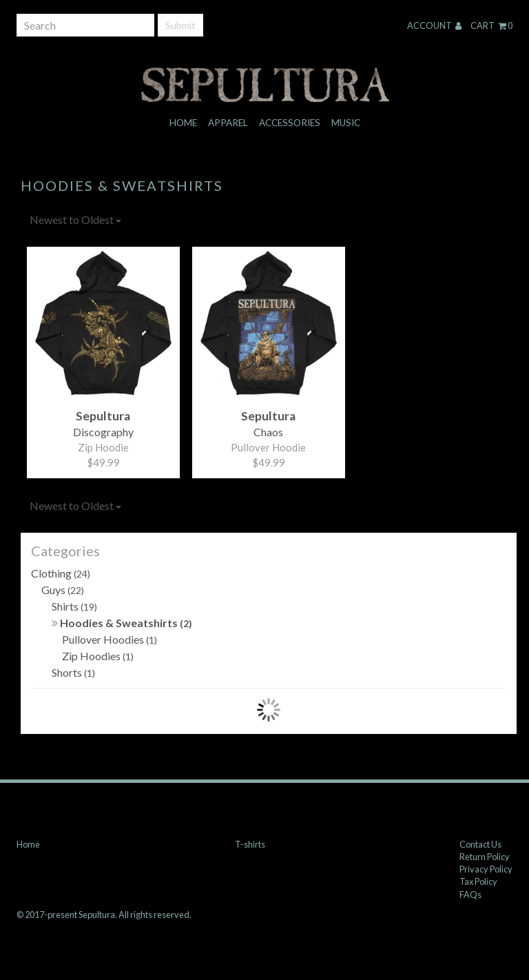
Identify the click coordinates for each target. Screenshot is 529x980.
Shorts (73, 672)
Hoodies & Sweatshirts (122, 623)
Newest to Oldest (75, 220)
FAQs (470, 895)
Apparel (228, 123)
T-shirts (250, 844)
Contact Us (480, 844)
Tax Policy (478, 881)
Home (183, 123)
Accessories (290, 123)
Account (434, 25)
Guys (63, 590)
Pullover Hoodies (110, 639)
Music (346, 123)
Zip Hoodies (98, 656)
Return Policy (485, 857)
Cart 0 (491, 25)
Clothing (61, 573)
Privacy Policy (486, 869)
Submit (180, 25)
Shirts (74, 606)
